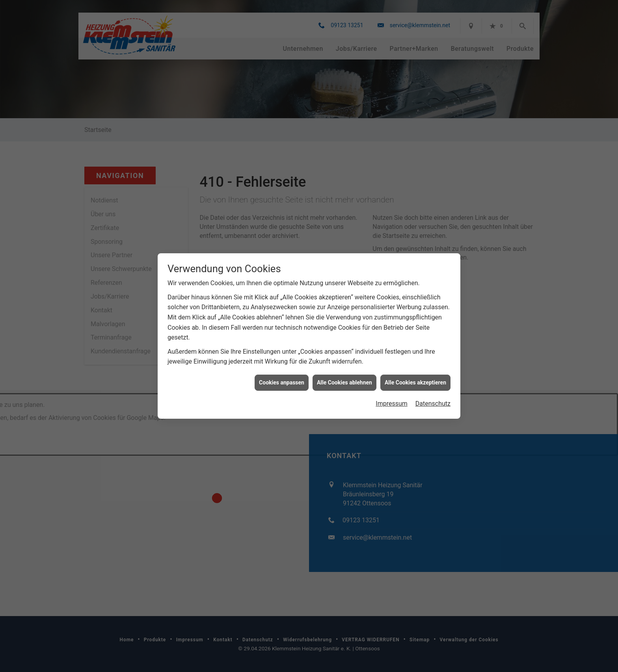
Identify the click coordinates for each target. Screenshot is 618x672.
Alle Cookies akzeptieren (415, 368)
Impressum (392, 389)
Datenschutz (433, 389)
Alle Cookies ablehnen (344, 368)
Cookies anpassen (282, 368)
